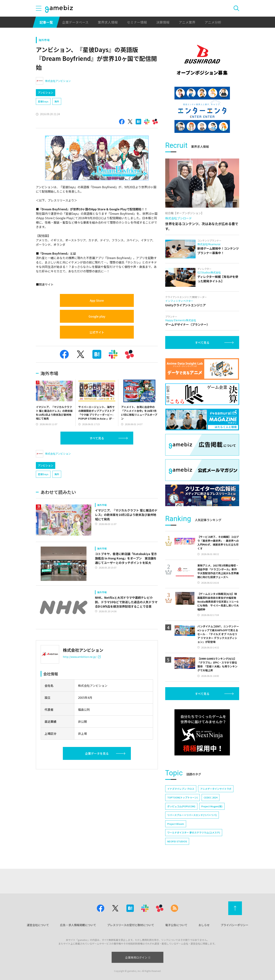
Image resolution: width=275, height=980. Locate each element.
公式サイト (97, 332)
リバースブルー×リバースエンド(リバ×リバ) (192, 815)
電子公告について (176, 925)
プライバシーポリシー (235, 925)
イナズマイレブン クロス (181, 789)
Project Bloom (176, 824)
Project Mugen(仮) (212, 806)
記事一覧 (46, 22)
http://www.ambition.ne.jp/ (82, 657)
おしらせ (204, 925)
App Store (97, 300)
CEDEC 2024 (211, 797)
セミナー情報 (137, 22)
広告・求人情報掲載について (78, 925)
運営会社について (38, 925)
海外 (57, 101)
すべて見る (97, 438)
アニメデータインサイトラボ (216, 789)
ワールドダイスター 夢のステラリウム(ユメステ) (194, 832)
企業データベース (75, 22)
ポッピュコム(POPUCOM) (181, 806)
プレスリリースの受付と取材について (131, 925)
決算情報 (163, 22)
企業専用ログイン (138, 957)
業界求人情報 (108, 22)
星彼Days (43, 101)
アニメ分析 (213, 22)
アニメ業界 (187, 22)
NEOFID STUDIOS (177, 841)
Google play (97, 316)
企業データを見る (97, 753)
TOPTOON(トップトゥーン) (183, 797)
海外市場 (44, 40)
